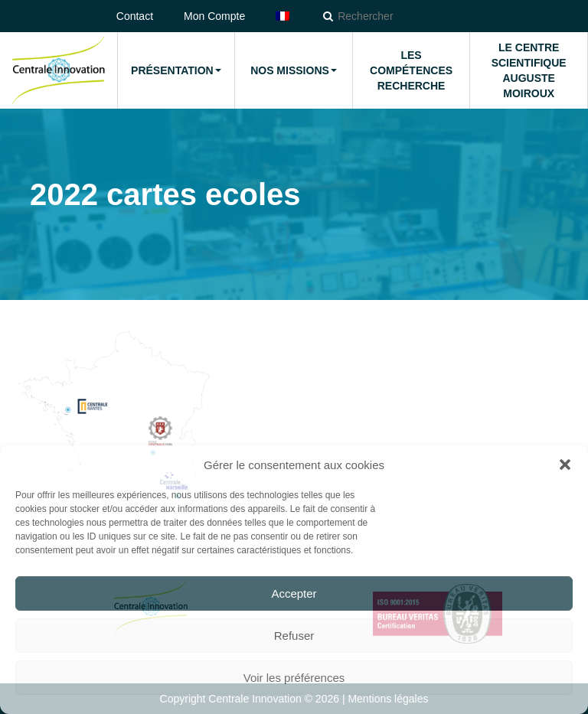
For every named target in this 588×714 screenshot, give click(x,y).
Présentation (176, 70)
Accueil (58, 70)
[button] (565, 465)
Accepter (294, 593)
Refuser (294, 636)
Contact (135, 16)
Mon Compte (214, 16)
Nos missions (294, 70)
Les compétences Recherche (411, 70)
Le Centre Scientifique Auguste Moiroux (529, 70)
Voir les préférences (294, 678)
